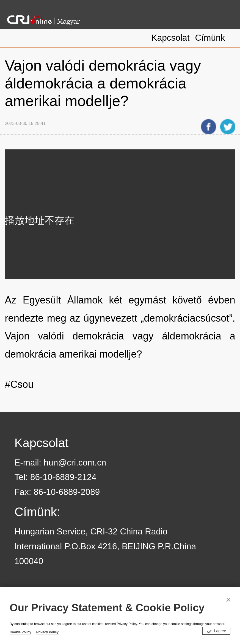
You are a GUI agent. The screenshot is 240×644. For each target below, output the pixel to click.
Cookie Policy (20, 632)
